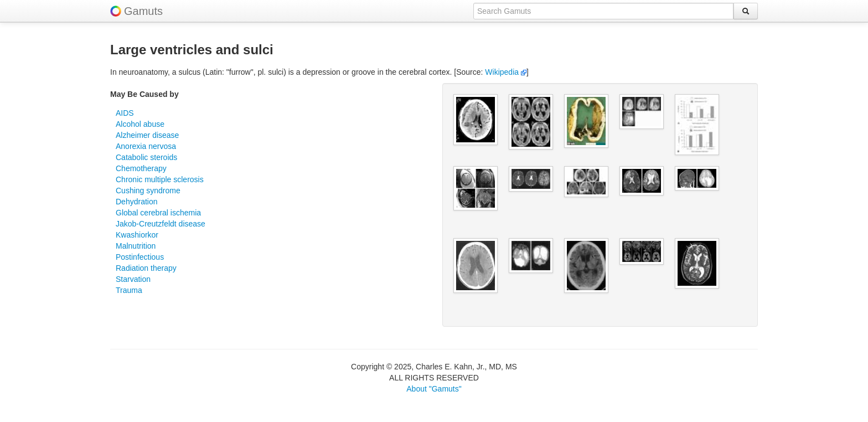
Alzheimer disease (147, 135)
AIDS (125, 113)
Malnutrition (136, 246)
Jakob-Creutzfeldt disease (161, 224)
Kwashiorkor (137, 235)
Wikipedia (506, 72)
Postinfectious (140, 257)
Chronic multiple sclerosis (160, 179)
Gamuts (143, 11)
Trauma (129, 290)
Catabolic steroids (146, 157)
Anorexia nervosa (146, 146)
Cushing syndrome (148, 191)
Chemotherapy (141, 168)
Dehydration (137, 202)
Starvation (133, 279)
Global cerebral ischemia (158, 213)
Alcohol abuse (140, 124)
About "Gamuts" (434, 389)
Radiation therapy (146, 268)
